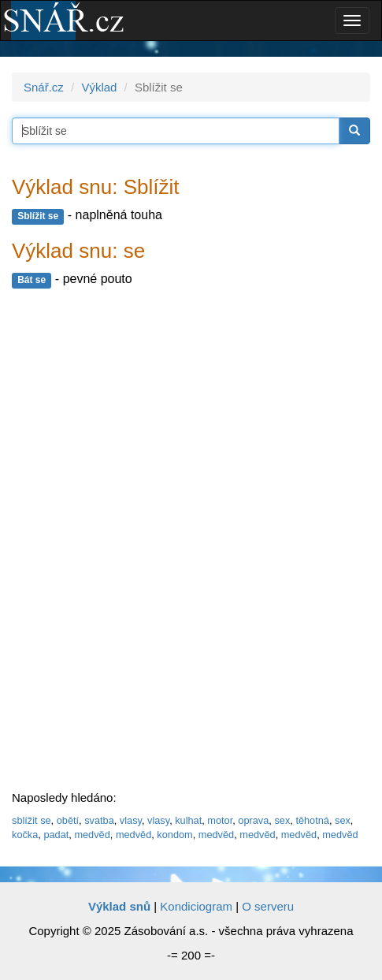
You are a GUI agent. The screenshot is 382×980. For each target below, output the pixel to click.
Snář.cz (44, 87)
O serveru (268, 906)
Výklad (99, 87)
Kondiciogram (196, 906)
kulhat (188, 820)
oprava (253, 820)
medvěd (92, 835)
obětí (68, 820)
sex (282, 820)
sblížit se (32, 820)
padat (56, 835)
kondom (174, 835)
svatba (99, 820)
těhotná (312, 820)
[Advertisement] (130, 540)
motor (220, 820)
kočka (25, 835)
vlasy (131, 820)
